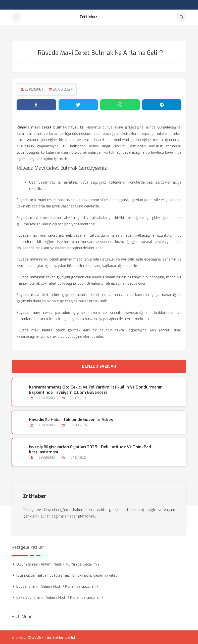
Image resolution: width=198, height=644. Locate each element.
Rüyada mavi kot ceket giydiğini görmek (50, 277)
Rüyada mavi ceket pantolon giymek (51, 312)
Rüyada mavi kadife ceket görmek (48, 330)
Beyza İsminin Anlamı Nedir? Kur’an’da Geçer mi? (57, 586)
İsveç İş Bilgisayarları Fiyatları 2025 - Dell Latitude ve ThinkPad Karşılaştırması (90, 449)
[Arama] (181, 17)
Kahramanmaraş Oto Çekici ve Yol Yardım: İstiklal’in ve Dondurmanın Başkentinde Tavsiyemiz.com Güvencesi (96, 390)
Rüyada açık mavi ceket (36, 200)
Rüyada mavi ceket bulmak (40, 217)
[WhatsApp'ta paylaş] (120, 104)
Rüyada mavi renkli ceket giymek (44, 259)
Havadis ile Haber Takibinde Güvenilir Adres (71, 419)
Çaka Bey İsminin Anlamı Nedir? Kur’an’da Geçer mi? (60, 597)
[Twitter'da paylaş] (78, 104)
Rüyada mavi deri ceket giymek (45, 295)
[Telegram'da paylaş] (162, 104)
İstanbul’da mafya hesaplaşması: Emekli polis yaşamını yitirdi (67, 575)
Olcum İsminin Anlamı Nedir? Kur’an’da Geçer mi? (58, 564)
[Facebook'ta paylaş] (36, 104)
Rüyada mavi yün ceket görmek (44, 235)
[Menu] (17, 17)
